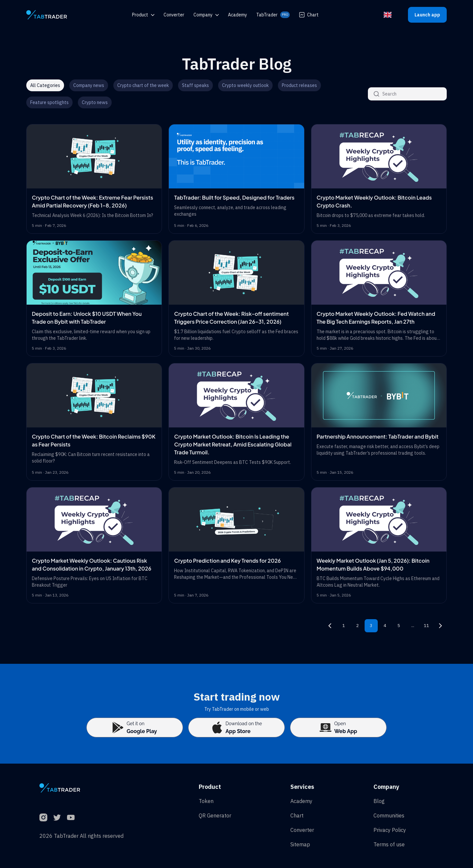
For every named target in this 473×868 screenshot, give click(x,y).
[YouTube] (71, 817)
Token (206, 801)
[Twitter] (57, 817)
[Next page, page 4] (440, 626)
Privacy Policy (390, 830)
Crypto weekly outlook (245, 85)
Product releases (299, 85)
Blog (379, 801)
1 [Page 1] (344, 626)
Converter (302, 830)
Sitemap (300, 844)
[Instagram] (43, 817)
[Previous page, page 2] (330, 626)
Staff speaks (195, 85)
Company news (89, 85)
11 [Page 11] (426, 626)
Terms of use (389, 844)
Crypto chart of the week (143, 85)
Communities (389, 815)
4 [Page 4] (385, 626)
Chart (309, 15)
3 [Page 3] (371, 626)
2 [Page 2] (357, 626)
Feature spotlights (49, 102)
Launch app (427, 15)
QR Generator (215, 815)
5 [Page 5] (399, 626)
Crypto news (95, 102)
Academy (301, 801)
